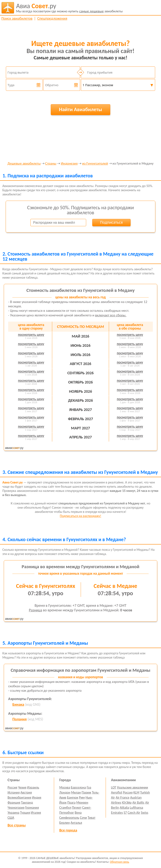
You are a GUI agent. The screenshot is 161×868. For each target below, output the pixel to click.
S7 (125, 813)
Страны (51, 164)
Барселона (78, 787)
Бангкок (73, 797)
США (11, 818)
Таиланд (27, 802)
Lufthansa (136, 808)
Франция (14, 802)
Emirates (117, 813)
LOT (114, 787)
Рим (82, 797)
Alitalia (124, 808)
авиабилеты (69, 8)
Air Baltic (138, 802)
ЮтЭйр (127, 802)
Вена (78, 813)
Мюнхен (82, 802)
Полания (19, 719)
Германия (32, 808)
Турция (25, 813)
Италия (36, 813)
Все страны (17, 825)
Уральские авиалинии (132, 787)
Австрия (26, 792)
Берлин (65, 823)
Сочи (83, 818)
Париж (86, 792)
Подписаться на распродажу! (80, 516)
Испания (14, 792)
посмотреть (31, 335)
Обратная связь (119, 862)
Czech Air (134, 813)
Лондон (65, 792)
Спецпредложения (52, 18)
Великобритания (19, 797)
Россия (12, 787)
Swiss (145, 813)
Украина (13, 813)
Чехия (22, 787)
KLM (136, 792)
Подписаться (111, 222)
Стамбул (65, 808)
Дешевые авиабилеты (24, 164)
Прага (71, 802)
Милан (76, 792)
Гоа (89, 787)
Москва (65, 787)
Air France (123, 797)
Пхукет (77, 808)
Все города (68, 830)
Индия (37, 797)
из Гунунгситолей (95, 164)
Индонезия (69, 164)
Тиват (92, 818)
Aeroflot (117, 792)
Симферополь (69, 818)
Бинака (18, 704)
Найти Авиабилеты (80, 109)
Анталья (76, 823)
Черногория (16, 808)
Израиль (33, 787)
